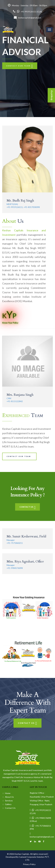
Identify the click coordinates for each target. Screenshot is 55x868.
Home (7, 793)
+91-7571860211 (15, 543)
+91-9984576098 (15, 568)
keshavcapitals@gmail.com (27, 18)
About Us (8, 797)
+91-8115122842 (15, 401)
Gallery (7, 804)
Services (8, 801)
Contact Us (28, 507)
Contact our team (20, 66)
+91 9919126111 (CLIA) (28, 12)
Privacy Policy (29, 864)
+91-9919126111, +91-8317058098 (23, 207)
